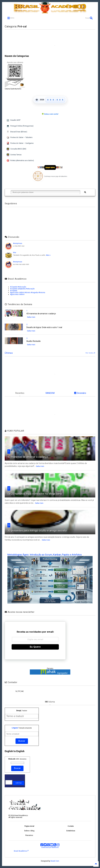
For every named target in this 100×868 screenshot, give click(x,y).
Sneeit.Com (55, 861)
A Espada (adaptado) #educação (22, 289)
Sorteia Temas (14, 155)
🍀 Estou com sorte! (50, 114)
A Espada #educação (18, 287)
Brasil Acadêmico (21, 851)
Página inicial (29, 826)
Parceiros (29, 835)
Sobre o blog (29, 831)
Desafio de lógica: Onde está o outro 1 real (44, 327)
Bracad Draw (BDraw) (17, 132)
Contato (71, 826)
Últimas (9, 353)
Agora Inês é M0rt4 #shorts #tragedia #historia (28, 293)
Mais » (48, 255)
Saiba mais (31, 317)
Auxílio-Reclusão (34, 341)
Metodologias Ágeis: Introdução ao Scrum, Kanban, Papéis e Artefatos (45, 555)
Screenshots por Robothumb (50, 847)
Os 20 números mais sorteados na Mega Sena (35, 494)
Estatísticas (71, 831)
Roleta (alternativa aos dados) (20, 161)
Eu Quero (35, 647)
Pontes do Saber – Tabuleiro (19, 137)
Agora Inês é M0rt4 (17, 294)
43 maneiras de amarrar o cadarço (41, 314)
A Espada (14, 291)
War (15, 253)
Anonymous (18, 243)
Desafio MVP (13, 120)
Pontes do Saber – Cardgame (20, 143)
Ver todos (90, 353)
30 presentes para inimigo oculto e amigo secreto (37, 531)
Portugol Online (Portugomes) (20, 126)
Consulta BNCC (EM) (16, 149)
